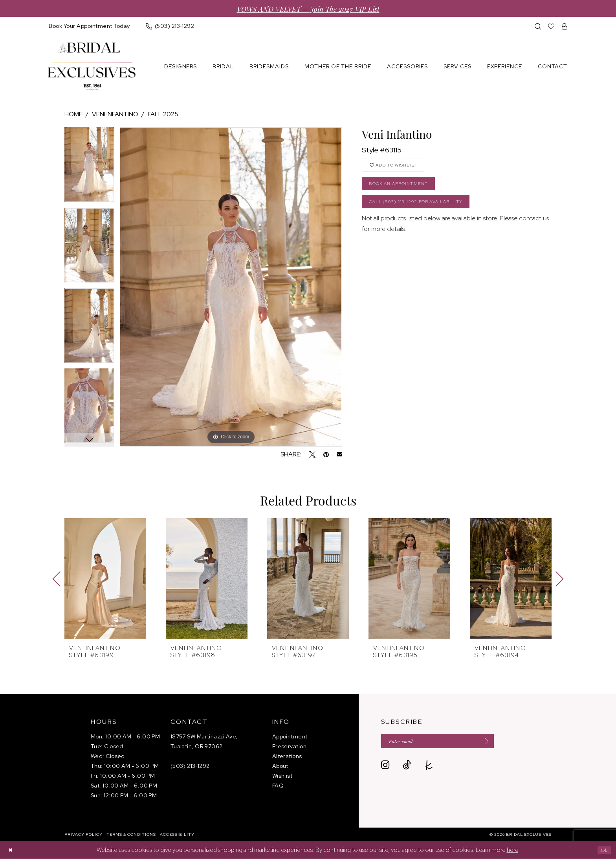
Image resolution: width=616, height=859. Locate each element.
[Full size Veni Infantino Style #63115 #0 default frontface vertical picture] (231, 287)
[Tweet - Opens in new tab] (312, 454)
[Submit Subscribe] (506, 743)
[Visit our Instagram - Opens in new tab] (385, 768)
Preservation (289, 746)
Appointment (290, 736)
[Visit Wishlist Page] (551, 26)
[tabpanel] (89, 168)
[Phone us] (170, 26)
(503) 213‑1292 (190, 766)
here (512, 850)
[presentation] (105, 578)
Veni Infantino (115, 114)
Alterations (287, 756)
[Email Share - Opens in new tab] (339, 454)
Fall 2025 (163, 114)
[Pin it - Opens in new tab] (326, 454)
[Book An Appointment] (89, 26)
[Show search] (538, 26)
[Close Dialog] (12, 850)
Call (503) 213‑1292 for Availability (427, 211)
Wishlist (282, 776)
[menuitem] (89, 26)
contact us (534, 229)
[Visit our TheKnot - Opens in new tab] (429, 768)
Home (73, 114)
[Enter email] (450, 743)
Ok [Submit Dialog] (603, 850)
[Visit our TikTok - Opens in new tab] (407, 768)
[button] (565, 26)
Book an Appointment (405, 189)
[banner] (92, 67)
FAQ (278, 786)
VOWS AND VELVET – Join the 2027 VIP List (308, 8)
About (280, 766)
